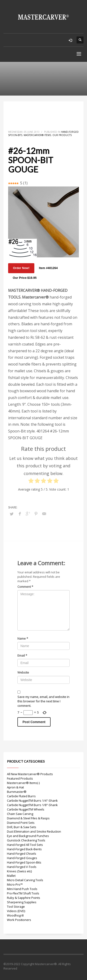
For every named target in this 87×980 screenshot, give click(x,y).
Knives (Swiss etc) (19, 871)
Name (23, 638)
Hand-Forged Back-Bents (24, 849)
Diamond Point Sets (21, 823)
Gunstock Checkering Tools (26, 840)
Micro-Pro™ (15, 884)
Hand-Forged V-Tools (22, 867)
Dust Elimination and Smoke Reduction (34, 831)
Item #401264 (48, 268)
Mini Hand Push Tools (22, 889)
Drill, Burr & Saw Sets (22, 827)
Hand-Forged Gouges (22, 858)
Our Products (62, 135)
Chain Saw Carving (20, 814)
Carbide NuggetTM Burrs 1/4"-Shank (32, 801)
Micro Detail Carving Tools (25, 880)
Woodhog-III (15, 915)
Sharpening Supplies (22, 902)
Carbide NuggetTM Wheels (26, 809)
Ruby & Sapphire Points (24, 898)
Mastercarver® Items (37, 135)
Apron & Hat (15, 787)
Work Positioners (19, 920)
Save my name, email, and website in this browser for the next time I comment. (43, 701)
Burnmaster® (17, 792)
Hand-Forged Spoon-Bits (24, 862)
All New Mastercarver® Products (30, 774)
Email (22, 655)
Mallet (11, 876)
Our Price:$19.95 (25, 278)
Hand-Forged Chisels (22, 854)
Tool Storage (16, 907)
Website (23, 672)
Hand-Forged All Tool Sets (25, 845)
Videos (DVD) (16, 911)
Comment (25, 587)
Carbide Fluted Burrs (21, 796)
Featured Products (20, 778)
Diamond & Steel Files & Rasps (28, 818)
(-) (38, 783)
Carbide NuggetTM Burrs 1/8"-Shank (32, 805)
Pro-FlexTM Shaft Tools (23, 893)
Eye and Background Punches (28, 836)
